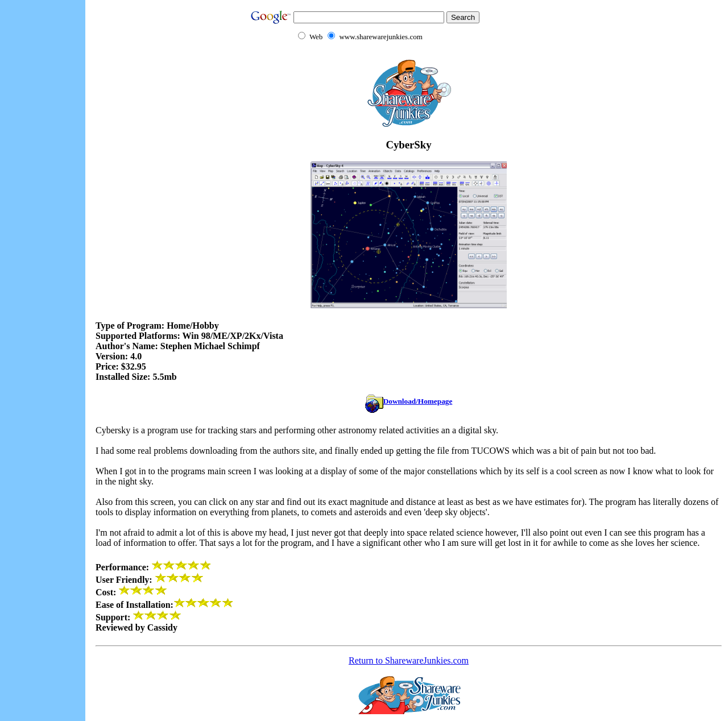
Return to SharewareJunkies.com (409, 660)
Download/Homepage (409, 401)
